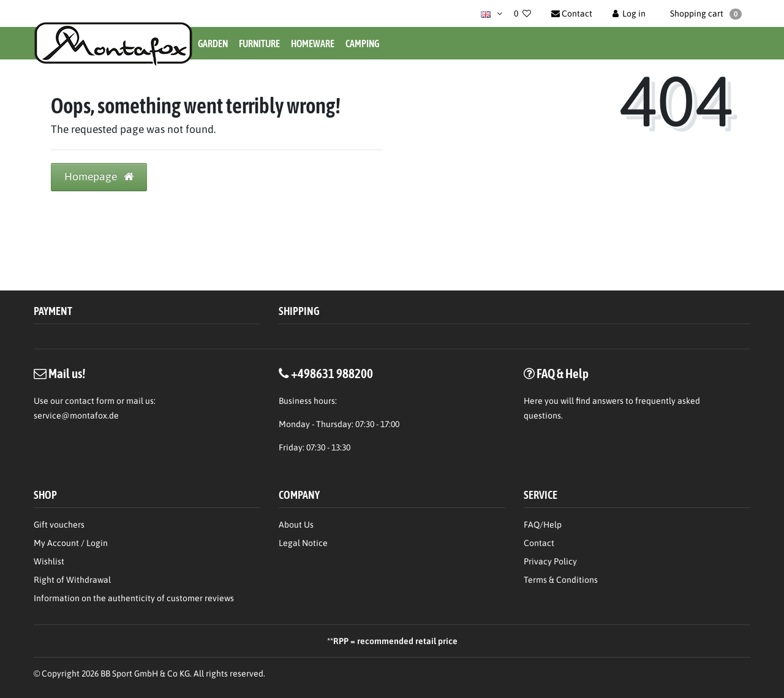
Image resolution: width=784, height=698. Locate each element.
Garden (213, 44)
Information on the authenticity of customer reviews (134, 598)
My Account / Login (71, 543)
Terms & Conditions (561, 580)
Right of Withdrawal (72, 580)
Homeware (313, 44)
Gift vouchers (59, 525)
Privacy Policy (550, 561)
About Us (296, 525)
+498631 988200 (332, 373)
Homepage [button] (99, 176)
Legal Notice (303, 543)
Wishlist (49, 561)
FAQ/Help (543, 525)
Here (533, 401)
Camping (362, 44)
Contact (539, 543)
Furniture (259, 44)
